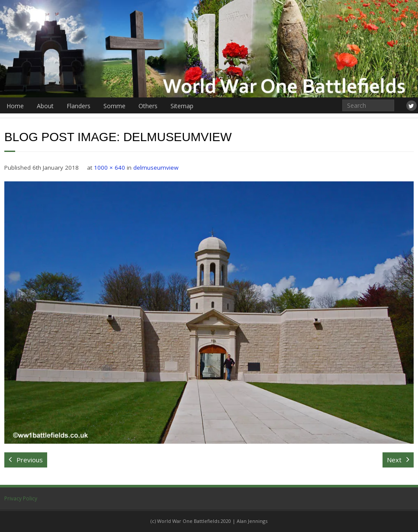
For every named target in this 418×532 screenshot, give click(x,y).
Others (148, 106)
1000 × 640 (109, 168)
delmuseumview (156, 168)
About (45, 106)
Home (15, 106)
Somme (114, 106)
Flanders (79, 106)
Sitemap (182, 106)
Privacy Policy (21, 498)
